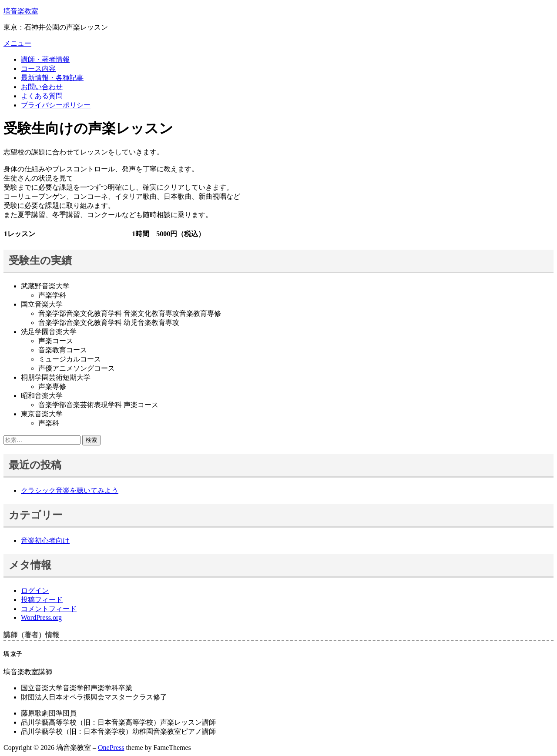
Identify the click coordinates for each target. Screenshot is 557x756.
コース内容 (38, 69)
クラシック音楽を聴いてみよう (70, 490)
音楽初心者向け (45, 540)
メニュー (17, 43)
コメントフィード (49, 609)
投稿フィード (42, 600)
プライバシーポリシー (56, 105)
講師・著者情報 (45, 59)
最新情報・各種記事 (52, 78)
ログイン (35, 590)
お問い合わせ (42, 87)
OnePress (111, 748)
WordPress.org (41, 617)
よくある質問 (42, 96)
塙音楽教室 (21, 11)
